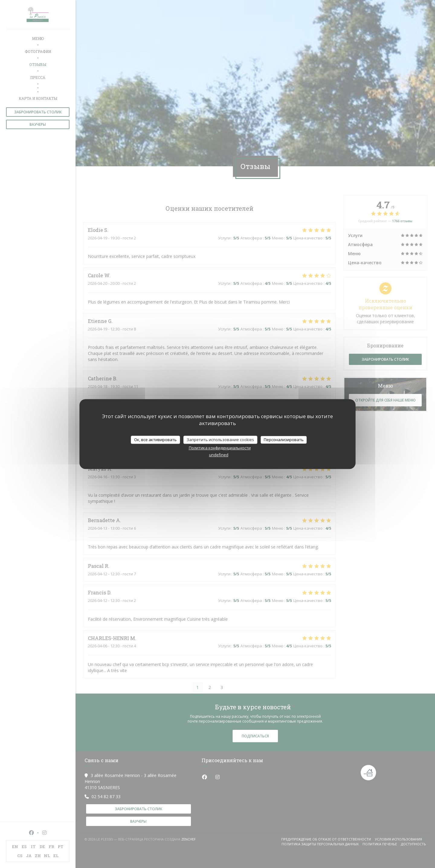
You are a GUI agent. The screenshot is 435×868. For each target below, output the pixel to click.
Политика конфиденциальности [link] (220, 448)
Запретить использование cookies (220, 440)
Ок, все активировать (155, 440)
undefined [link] (219, 455)
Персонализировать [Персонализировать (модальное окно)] (284, 440)
